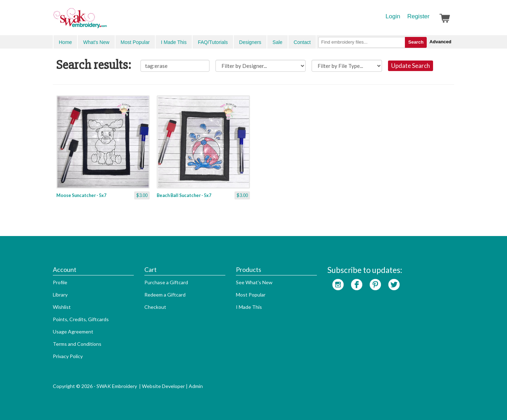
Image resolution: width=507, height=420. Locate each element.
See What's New (254, 282)
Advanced (440, 42)
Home (65, 42)
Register (418, 16)
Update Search (411, 66)
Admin (196, 386)
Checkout (155, 307)
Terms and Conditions (77, 344)
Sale (277, 42)
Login (393, 16)
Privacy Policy (68, 356)
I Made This (174, 42)
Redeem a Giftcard (165, 295)
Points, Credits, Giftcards (81, 319)
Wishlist (62, 307)
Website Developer (163, 386)
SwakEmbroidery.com (106, 21)
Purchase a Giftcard (166, 282)
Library (60, 295)
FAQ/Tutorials (213, 42)
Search (416, 42)
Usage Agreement (73, 332)
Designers (250, 42)
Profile (60, 282)
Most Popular (135, 42)
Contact (302, 42)
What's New (96, 42)
